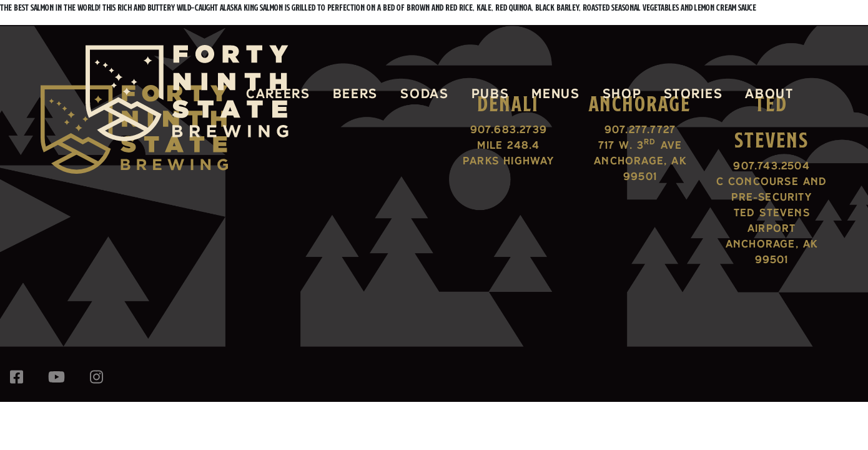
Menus (555, 93)
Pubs (491, 93)
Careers (278, 93)
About (769, 93)
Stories (693, 93)
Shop (622, 93)
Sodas (424, 93)
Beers (355, 93)
